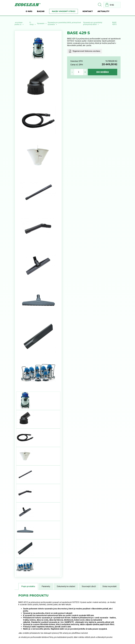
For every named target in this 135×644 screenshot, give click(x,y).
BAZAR (41, 11)
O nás (29, 11)
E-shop (32, 23)
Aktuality (103, 11)
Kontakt (88, 11)
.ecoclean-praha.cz (19, 23)
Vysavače (41, 23)
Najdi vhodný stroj (64, 11)
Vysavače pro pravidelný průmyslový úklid (93, 23)
